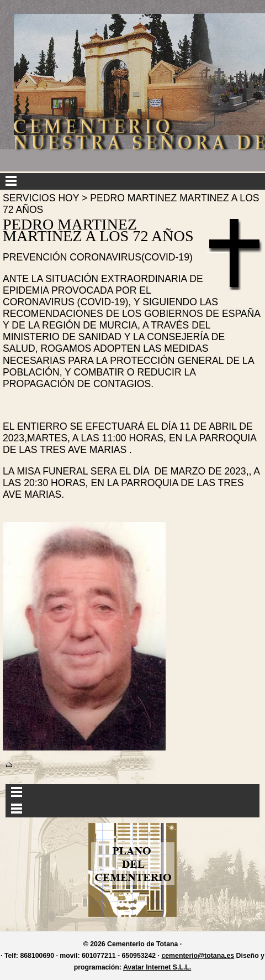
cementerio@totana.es (198, 956)
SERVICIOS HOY (41, 198)
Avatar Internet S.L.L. (157, 967)
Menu (132, 181)
